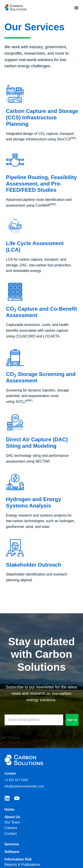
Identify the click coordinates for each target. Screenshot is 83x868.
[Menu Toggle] (76, 8)
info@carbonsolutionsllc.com (24, 786)
